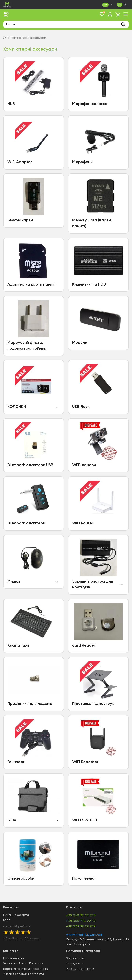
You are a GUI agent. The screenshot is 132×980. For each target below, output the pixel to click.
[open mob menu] (126, 14)
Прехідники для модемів (30, 704)
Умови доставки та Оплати (23, 974)
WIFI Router (83, 523)
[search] (123, 24)
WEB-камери (84, 465)
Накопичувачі (85, 879)
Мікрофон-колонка (90, 104)
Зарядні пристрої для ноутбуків (93, 584)
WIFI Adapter (20, 162)
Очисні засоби (21, 879)
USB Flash (81, 407)
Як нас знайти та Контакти (23, 964)
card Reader (84, 646)
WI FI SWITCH (85, 820)
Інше (12, 820)
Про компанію (13, 959)
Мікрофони (82, 162)
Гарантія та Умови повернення (26, 969)
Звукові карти (20, 220)
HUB (11, 104)
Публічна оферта (16, 915)
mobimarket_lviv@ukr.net (84, 935)
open (57, 407)
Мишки (14, 582)
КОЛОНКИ (17, 407)
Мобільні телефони (80, 969)
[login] (110, 14)
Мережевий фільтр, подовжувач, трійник (27, 346)
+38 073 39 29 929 (81, 927)
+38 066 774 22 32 (81, 921)
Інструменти (75, 964)
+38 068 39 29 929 (81, 915)
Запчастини (75, 959)
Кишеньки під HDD (89, 285)
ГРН (105, 5)
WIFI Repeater (85, 762)
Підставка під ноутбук (93, 704)
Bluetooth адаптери (26, 523)
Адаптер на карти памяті (31, 285)
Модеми (80, 343)
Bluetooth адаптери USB (30, 465)
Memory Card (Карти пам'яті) (92, 223)
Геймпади (16, 762)
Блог (6, 920)
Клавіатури (18, 646)
